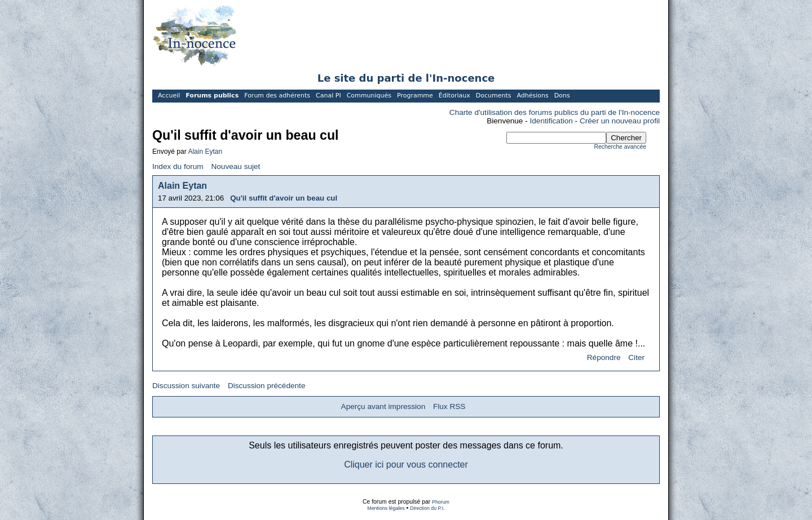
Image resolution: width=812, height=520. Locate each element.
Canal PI (328, 95)
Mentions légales (386, 508)
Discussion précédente (267, 386)
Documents (494, 95)
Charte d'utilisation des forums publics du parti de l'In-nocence (555, 112)
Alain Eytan (205, 152)
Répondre (604, 357)
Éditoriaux (454, 95)
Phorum (441, 502)
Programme (415, 95)
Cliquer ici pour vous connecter (406, 465)
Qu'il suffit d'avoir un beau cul (284, 198)
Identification (551, 121)
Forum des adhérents (277, 95)
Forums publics (212, 95)
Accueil (169, 95)
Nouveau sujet (235, 166)
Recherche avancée (620, 147)
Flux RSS (449, 406)
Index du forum (178, 166)
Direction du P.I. (427, 508)
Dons (562, 95)
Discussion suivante (186, 386)
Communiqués (369, 95)
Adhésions (532, 95)
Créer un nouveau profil (620, 121)
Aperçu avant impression (383, 406)
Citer (636, 357)
